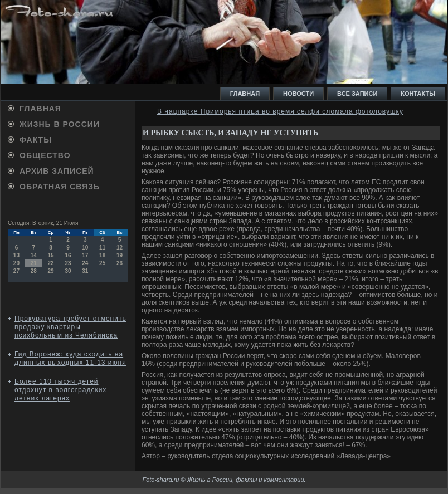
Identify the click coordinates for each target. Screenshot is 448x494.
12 (120, 248)
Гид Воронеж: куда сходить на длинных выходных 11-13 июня (70, 358)
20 (16, 263)
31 (85, 271)
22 (51, 263)
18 (102, 255)
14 (34, 255)
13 (16, 255)
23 (68, 263)
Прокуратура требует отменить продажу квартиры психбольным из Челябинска (70, 327)
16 (68, 255)
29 (51, 271)
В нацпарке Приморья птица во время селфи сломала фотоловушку (280, 111)
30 (68, 271)
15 (51, 255)
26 (120, 263)
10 (85, 248)
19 (120, 255)
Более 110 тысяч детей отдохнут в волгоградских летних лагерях (60, 390)
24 (85, 263)
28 (34, 271)
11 (102, 248)
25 (102, 263)
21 (34, 263)
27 (16, 271)
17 (85, 255)
